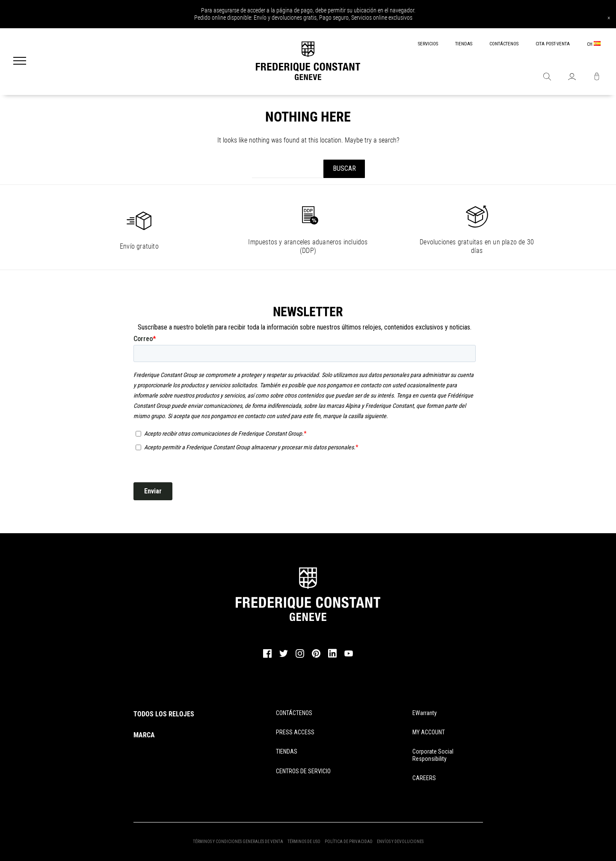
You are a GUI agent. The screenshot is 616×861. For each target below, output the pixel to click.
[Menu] (20, 62)
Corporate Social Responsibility (433, 755)
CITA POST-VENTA (553, 44)
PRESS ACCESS (295, 732)
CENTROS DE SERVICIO (303, 771)
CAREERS (424, 778)
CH (594, 44)
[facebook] (267, 656)
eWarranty (425, 713)
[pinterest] (316, 656)
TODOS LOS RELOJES (164, 714)
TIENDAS (464, 44)
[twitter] (284, 656)
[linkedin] (332, 657)
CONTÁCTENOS (504, 44)
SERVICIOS (428, 44)
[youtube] (349, 655)
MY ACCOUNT (429, 732)
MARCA (144, 735)
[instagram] (300, 656)
